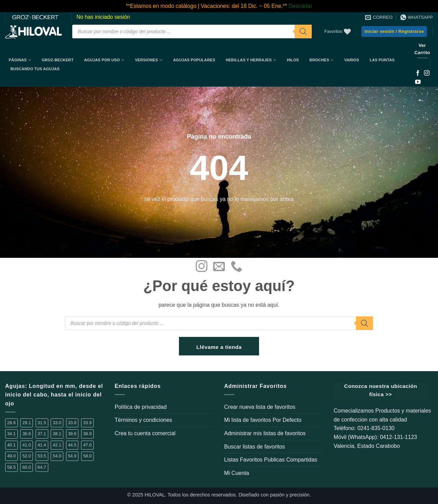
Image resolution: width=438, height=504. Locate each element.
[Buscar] (303, 32)
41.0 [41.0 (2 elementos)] (27, 445)
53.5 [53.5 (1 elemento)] (42, 456)
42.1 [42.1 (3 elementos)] (57, 445)
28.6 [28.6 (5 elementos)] (11, 423)
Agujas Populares (194, 60)
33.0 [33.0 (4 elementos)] (57, 423)
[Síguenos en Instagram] (427, 73)
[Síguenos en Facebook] (418, 73)
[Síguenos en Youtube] (418, 82)
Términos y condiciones (143, 420)
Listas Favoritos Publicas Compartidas (271, 460)
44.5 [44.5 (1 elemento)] (72, 445)
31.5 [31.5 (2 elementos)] (42, 423)
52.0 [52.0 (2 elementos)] (27, 456)
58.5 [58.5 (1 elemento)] (11, 467)
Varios (352, 60)
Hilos (293, 60)
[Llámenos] (236, 267)
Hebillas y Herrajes (251, 60)
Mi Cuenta (237, 473)
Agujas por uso (104, 60)
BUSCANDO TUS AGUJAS (35, 69)
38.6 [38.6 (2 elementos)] (72, 434)
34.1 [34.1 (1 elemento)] (11, 434)
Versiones (149, 60)
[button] (394, 32)
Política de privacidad (141, 407)
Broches (321, 60)
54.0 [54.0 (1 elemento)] (57, 456)
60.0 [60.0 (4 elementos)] (27, 467)
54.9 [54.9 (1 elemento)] (72, 456)
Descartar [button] (300, 6)
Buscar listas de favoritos (255, 447)
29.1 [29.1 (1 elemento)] (27, 423)
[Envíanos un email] (219, 267)
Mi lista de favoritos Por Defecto (263, 420)
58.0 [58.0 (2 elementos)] (87, 456)
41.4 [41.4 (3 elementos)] (42, 445)
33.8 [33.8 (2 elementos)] (72, 423)
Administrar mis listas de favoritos (265, 433)
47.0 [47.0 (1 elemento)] (87, 445)
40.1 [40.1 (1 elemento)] (11, 445)
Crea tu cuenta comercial (145, 433)
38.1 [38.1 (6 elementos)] (57, 434)
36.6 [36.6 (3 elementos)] (27, 434)
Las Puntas (382, 60)
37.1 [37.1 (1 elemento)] (42, 434)
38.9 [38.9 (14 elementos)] (87, 434)
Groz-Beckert (58, 60)
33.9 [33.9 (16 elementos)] (87, 423)
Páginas (20, 60)
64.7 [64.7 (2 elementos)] (42, 467)
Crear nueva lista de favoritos (260, 407)
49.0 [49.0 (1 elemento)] (11, 456)
